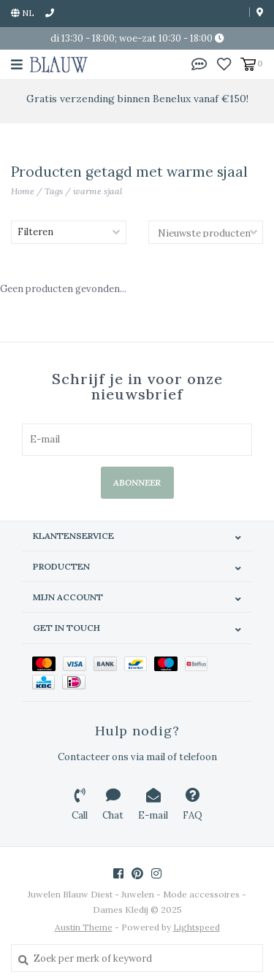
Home (23, 191)
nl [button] (23, 13)
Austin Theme (84, 927)
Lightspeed (197, 927)
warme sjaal (98, 191)
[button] (199, 63)
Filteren (35, 232)
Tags (54, 191)
